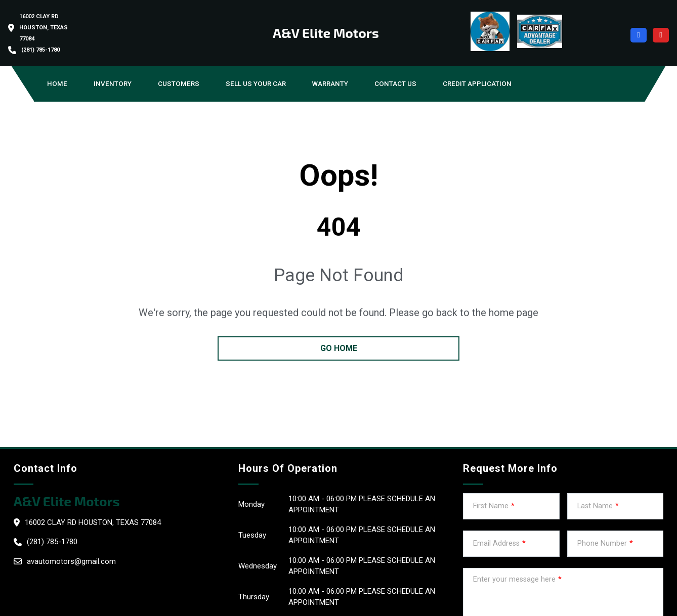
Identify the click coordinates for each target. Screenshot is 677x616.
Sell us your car (256, 84)
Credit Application (477, 84)
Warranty (330, 84)
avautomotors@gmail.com (71, 561)
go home (339, 348)
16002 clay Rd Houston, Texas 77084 (44, 28)
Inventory (113, 84)
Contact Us (395, 84)
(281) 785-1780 (40, 50)
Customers (179, 84)
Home (57, 84)
